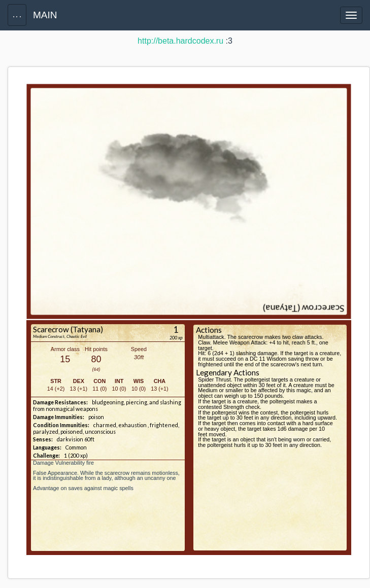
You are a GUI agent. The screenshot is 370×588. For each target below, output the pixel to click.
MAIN (45, 15)
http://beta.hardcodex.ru (180, 41)
